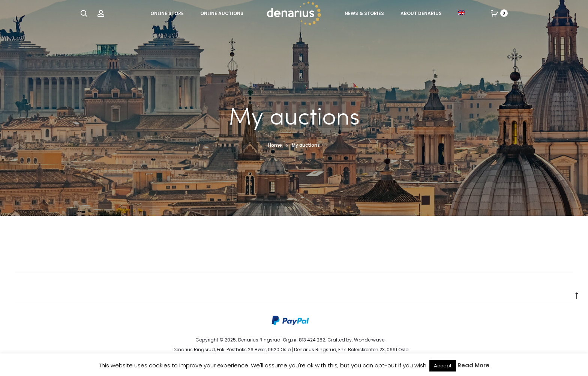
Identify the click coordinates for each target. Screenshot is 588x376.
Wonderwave (369, 340)
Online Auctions (222, 13)
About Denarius (421, 13)
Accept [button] (443, 366)
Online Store (167, 13)
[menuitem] (462, 13)
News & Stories (364, 13)
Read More (473, 365)
